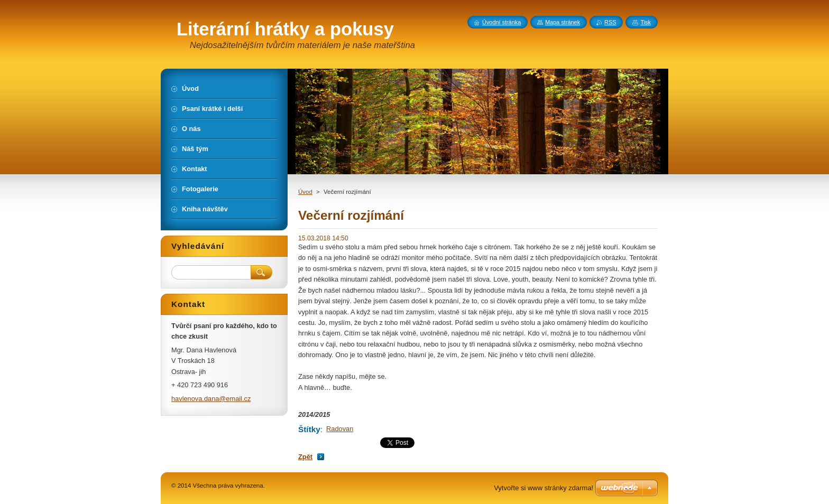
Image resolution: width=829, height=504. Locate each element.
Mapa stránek (563, 22)
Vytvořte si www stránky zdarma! (544, 488)
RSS (610, 22)
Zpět (305, 457)
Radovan (340, 429)
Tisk (646, 22)
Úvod (305, 192)
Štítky (309, 429)
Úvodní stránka (501, 22)
